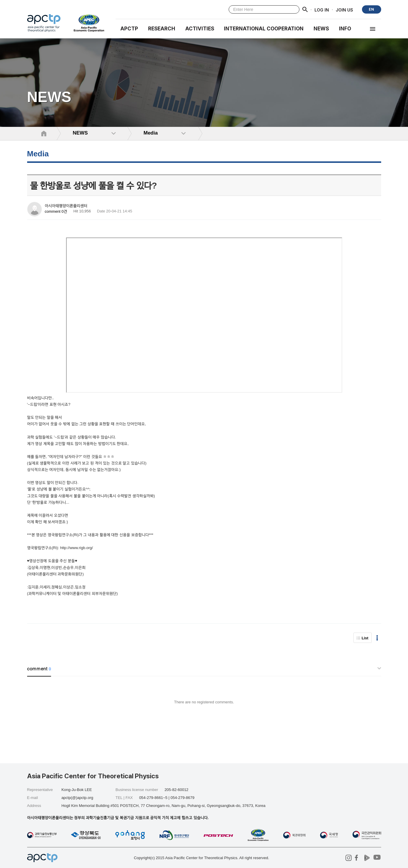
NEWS (321, 29)
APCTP (129, 29)
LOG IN (322, 10)
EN (371, 9)
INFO (345, 29)
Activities (200, 29)
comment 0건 (56, 211)
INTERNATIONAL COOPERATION (264, 29)
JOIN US (344, 10)
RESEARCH (162, 29)
